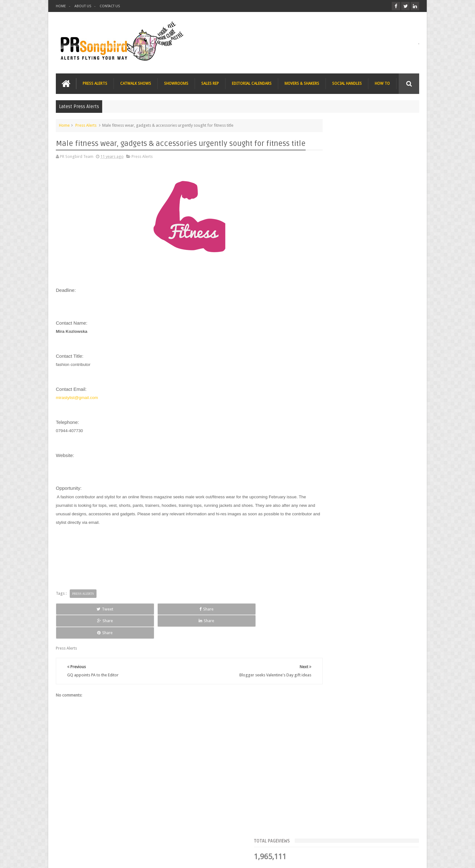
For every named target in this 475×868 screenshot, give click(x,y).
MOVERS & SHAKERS (302, 82)
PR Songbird (107, 858)
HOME (61, 6)
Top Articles (328, 194)
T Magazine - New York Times (370, 391)
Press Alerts (86, 124)
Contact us (403, 839)
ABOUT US (83, 6)
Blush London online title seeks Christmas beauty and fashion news (372, 281)
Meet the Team (364, 194)
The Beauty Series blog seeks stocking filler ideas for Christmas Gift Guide (376, 320)
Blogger (365, 858)
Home (64, 124)
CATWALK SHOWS (136, 82)
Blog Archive (401, 194)
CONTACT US (110, 6)
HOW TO (382, 82)
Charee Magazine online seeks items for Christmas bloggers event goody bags (378, 359)
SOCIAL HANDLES (347, 82)
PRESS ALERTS (95, 82)
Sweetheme (409, 858)
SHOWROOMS (176, 82)
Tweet (79, 617)
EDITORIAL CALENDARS (252, 82)
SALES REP (210, 82)
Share (127, 617)
